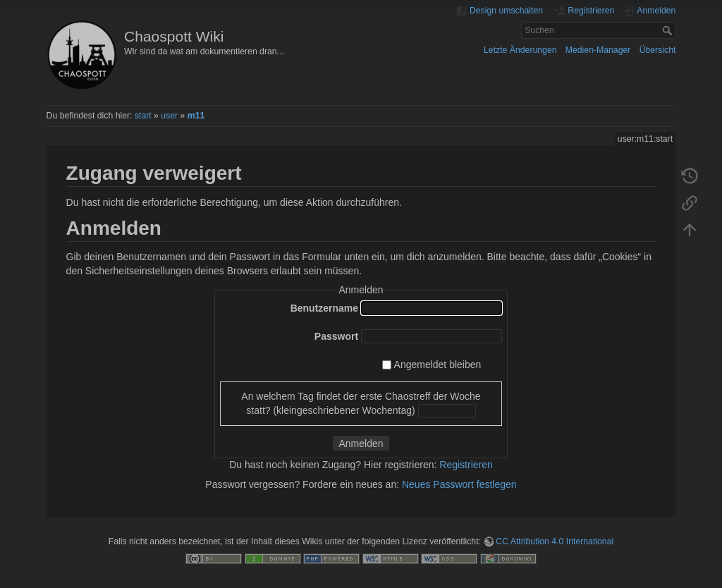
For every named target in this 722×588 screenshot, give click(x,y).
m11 (196, 116)
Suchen (669, 30)
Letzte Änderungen (520, 50)
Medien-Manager (598, 50)
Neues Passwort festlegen (459, 484)
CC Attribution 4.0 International (555, 541)
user (169, 116)
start (143, 116)
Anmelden (361, 443)
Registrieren (466, 465)
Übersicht (658, 50)
